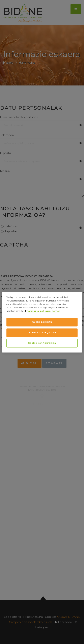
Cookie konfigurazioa (42, 343)
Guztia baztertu (42, 322)
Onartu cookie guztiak (42, 332)
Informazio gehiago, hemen (43, 311)
